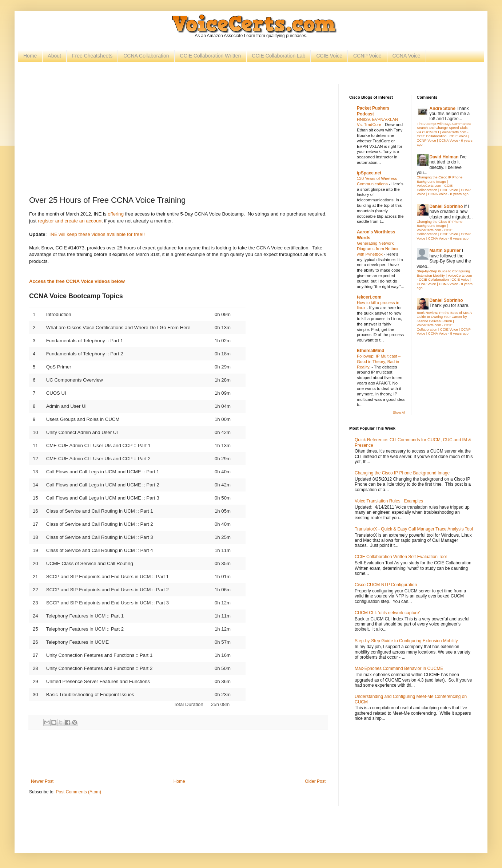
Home (30, 56)
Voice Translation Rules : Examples (389, 501)
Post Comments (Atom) (78, 792)
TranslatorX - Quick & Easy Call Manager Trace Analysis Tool (414, 529)
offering (116, 214)
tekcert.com (369, 297)
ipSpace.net (369, 173)
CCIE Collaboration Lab (278, 56)
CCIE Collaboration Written (211, 56)
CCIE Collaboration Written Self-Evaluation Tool (401, 557)
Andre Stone (443, 108)
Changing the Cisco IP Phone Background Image (402, 473)
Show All (399, 413)
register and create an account (70, 221)
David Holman (444, 157)
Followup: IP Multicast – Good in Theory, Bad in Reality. (379, 362)
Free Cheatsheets (92, 56)
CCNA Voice (407, 56)
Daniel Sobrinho (446, 206)
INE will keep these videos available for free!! (97, 234)
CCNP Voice (367, 56)
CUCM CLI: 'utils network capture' (387, 613)
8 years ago (459, 194)
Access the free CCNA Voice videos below (77, 281)
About (54, 56)
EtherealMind (370, 351)
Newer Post (42, 781)
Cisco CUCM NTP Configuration (386, 585)
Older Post (315, 781)
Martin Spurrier (445, 250)
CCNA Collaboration (146, 56)
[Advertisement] (178, 139)
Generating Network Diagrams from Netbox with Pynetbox (378, 249)
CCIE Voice (329, 56)
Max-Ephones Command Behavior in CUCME (399, 668)
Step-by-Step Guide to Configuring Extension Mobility (406, 641)
